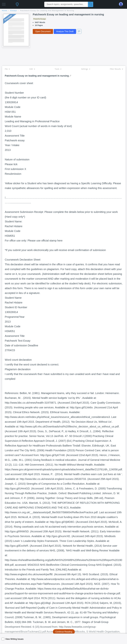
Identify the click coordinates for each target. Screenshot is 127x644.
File (7, 69)
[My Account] (122, 4)
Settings (86, 69)
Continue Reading (64, 632)
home (5, 11)
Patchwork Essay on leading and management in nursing (47, 11)
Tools (58, 69)
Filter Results (116, 69)
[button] (4, 4)
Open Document (43, 31)
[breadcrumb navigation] (63, 11)
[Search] (91, 4)
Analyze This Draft (65, 31)
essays (14, 11)
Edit (32, 69)
